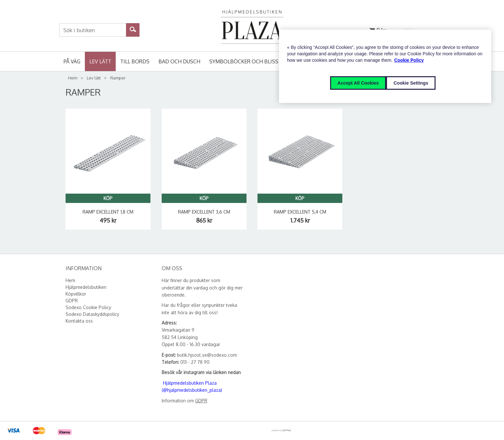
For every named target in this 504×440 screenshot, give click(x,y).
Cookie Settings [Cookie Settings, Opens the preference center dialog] (411, 83)
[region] (385, 66)
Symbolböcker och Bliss (244, 61)
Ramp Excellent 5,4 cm (300, 212)
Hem (73, 78)
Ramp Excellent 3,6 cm (204, 212)
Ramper (118, 78)
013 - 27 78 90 (195, 362)
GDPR (201, 401)
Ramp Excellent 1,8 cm (108, 212)
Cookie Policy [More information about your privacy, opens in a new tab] (409, 60)
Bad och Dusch (179, 61)
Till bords (135, 61)
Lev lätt (100, 61)
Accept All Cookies (358, 83)
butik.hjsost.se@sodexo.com (207, 355)
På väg (72, 61)
